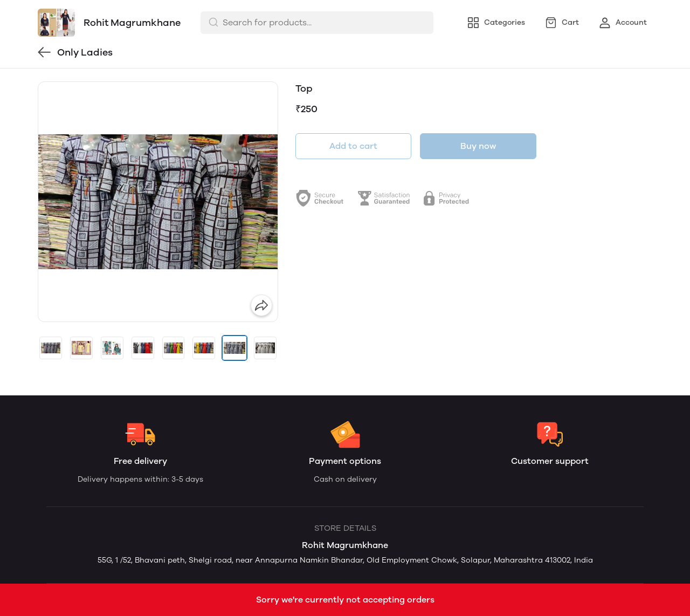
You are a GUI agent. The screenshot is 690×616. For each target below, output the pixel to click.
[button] (51, 348)
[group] (158, 202)
